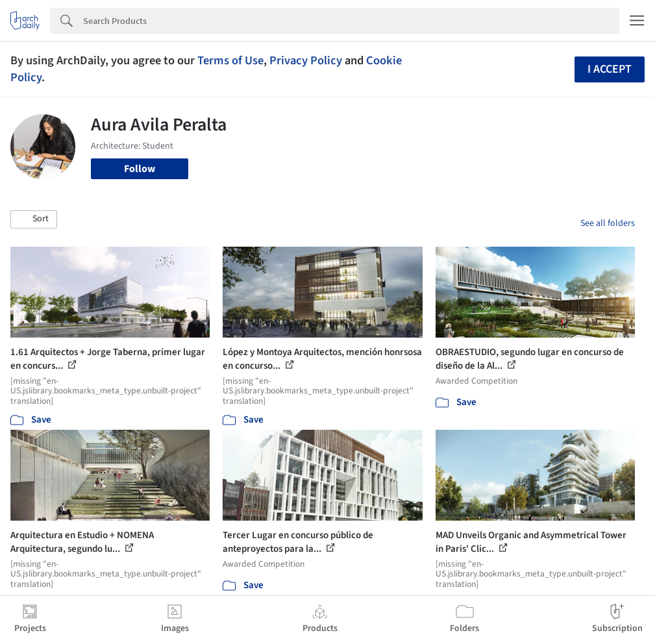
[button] (34, 219)
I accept (610, 69)
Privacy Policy (306, 60)
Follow (140, 169)
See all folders (608, 223)
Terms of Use (230, 60)
